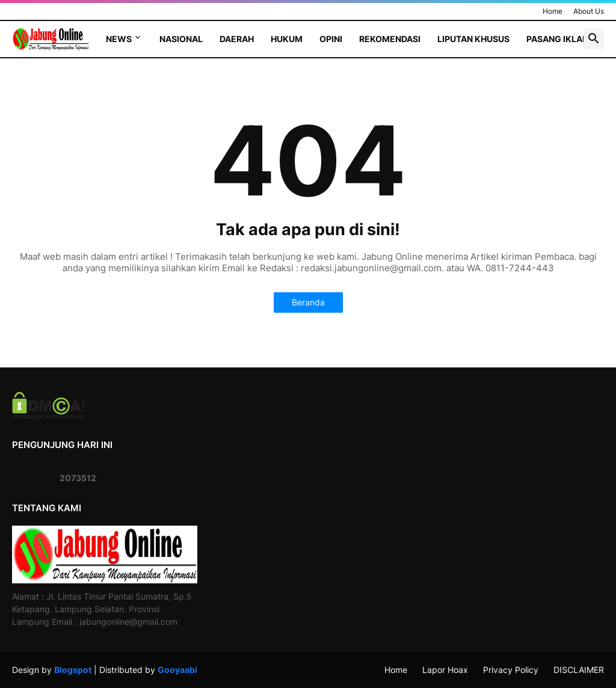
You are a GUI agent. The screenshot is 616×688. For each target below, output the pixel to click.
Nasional (181, 39)
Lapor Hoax (445, 670)
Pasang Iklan (557, 39)
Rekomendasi (390, 39)
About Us (589, 11)
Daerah (237, 39)
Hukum (287, 39)
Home (553, 11)
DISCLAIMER (579, 670)
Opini (331, 39)
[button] (594, 39)
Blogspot (73, 670)
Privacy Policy (511, 670)
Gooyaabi (177, 670)
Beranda (308, 302)
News (119, 39)
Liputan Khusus (473, 39)
